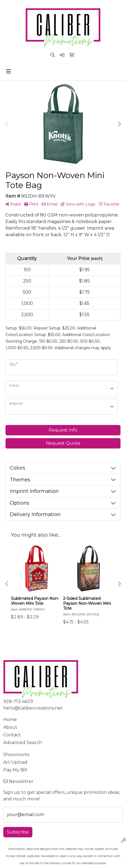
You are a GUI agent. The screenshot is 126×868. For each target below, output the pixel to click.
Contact (12, 735)
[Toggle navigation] (9, 71)
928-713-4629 (18, 701)
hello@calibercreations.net (33, 708)
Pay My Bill (15, 770)
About (10, 727)
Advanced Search (23, 743)
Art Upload (15, 762)
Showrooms (16, 755)
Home (10, 720)
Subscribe (18, 832)
